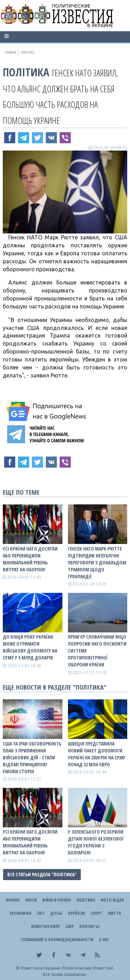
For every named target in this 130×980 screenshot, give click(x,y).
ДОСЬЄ (56, 913)
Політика (26, 72)
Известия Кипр (46, 926)
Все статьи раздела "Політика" (42, 874)
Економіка (20, 913)
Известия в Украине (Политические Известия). (67, 968)
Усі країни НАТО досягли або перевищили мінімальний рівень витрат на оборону (30, 559)
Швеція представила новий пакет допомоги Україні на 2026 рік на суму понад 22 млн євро (97, 754)
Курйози (76, 913)
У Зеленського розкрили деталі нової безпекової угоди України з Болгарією (96, 842)
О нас (104, 940)
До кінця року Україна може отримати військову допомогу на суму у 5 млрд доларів (30, 647)
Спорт (96, 913)
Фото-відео (112, 900)
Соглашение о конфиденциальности (57, 940)
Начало (13, 900)
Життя (114, 913)
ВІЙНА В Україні (57, 900)
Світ (41, 913)
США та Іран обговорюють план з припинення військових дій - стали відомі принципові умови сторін (32, 757)
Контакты (89, 926)
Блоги (31, 900)
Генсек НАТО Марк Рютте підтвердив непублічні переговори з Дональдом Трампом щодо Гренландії (97, 563)
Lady (70, 926)
